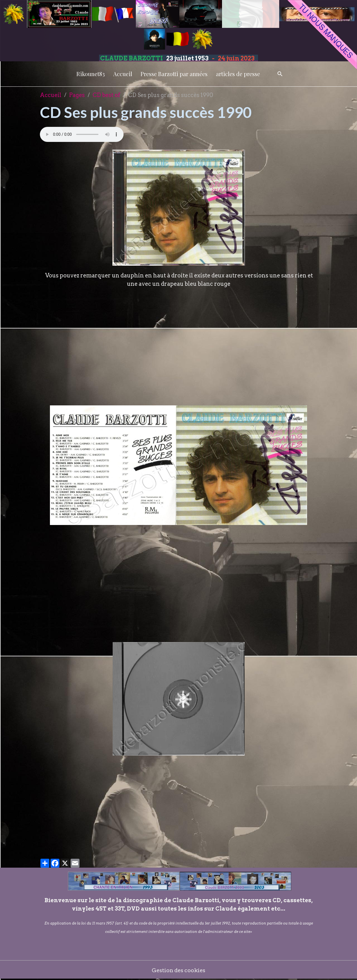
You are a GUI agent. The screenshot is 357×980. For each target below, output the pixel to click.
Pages (77, 95)
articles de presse (238, 74)
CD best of (106, 95)
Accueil (123, 74)
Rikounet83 (91, 74)
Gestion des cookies (179, 970)
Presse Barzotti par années (174, 74)
